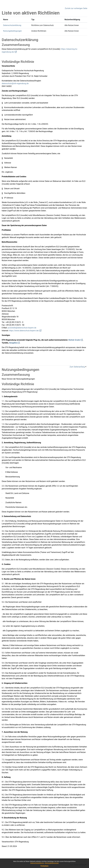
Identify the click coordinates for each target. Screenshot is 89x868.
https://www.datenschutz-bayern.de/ (24, 331)
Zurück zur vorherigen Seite (76, 8)
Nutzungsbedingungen (52, 863)
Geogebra (13, 343)
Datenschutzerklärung (37, 863)
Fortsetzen (44, 866)
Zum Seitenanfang (78, 367)
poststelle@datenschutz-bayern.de (22, 328)
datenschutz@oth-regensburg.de (15, 83)
